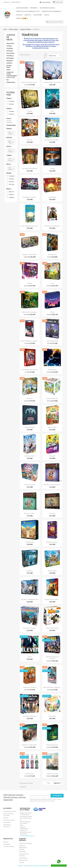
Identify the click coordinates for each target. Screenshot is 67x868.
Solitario (9, 63)
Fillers (9, 70)
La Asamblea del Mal (52, 341)
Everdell (30, 111)
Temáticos (10, 56)
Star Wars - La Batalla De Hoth (30, 599)
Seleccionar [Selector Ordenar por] (55, 56)
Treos (52, 283)
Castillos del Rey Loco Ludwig (52, 82)
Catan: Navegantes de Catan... (30, 226)
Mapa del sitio (23, 860)
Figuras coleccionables (51, 11)
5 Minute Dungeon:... (52, 542)
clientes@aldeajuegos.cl (27, 836)
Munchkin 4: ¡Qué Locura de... (52, 485)
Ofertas (6, 842)
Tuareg (52, 168)
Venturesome (52, 255)
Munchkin (52, 513)
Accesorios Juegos (47, 8)
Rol (8, 80)
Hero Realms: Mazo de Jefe (30, 370)
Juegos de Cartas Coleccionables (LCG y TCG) (11, 75)
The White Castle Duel (30, 716)
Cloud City (30, 398)
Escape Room (9, 66)
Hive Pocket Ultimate (52, 628)
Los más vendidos (9, 846)
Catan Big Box (52, 197)
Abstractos (10, 43)
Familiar (9, 46)
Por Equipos (12, 184)
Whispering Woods (52, 745)
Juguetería (38, 15)
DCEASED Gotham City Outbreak (52, 658)
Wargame (10, 61)
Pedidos (6, 818)
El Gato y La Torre (30, 456)
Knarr (52, 111)
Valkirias (30, 283)
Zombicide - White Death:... (30, 255)
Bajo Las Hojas (52, 427)
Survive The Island (30, 485)
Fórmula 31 (52, 456)
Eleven (30, 657)
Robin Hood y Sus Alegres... (30, 312)
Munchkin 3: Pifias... (30, 513)
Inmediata (12, 111)
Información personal (10, 811)
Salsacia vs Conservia (30, 687)
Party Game (10, 53)
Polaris (52, 312)
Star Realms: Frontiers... (30, 197)
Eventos (28, 15)
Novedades (7, 844)
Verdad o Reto (30, 774)
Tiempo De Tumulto (52, 774)
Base (12, 192)
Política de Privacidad (25, 843)
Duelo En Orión (52, 370)
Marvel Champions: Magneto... (52, 687)
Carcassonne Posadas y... (52, 140)
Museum (30, 140)
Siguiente (58, 783)
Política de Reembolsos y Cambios (23, 847)
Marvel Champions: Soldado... (30, 341)
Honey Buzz (52, 716)
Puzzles (19, 15)
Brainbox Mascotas (52, 398)
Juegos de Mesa (22, 8)
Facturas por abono (9, 820)
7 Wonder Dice (30, 542)
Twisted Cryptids (30, 427)
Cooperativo (12, 179)
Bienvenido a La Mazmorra (52, 226)
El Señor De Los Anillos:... (52, 599)
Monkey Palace (52, 571)
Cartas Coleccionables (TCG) (28, 11)
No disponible (12, 104)
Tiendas (22, 863)
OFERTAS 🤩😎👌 (22, 18)
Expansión (12, 195)
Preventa (34, 8)
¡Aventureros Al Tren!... (30, 628)
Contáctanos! (23, 858)
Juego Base (12, 197)
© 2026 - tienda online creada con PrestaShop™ (34, 866)
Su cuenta (7, 808)
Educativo (12, 182)
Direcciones (7, 822)
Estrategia (10, 58)
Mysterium (30, 571)
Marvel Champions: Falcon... (30, 82)
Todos (46, 15)
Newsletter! (23, 852)
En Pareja (10, 51)
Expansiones (11, 82)
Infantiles (10, 48)
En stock (12, 101)
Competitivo (12, 176)
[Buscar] (55, 22)
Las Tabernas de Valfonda (30, 168)
